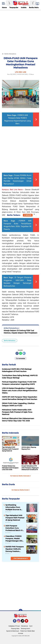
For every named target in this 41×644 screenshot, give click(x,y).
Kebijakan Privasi (14, 626)
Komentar (20, 358)
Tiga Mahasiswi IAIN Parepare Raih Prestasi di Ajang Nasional (10, 449)
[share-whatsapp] (21, 353)
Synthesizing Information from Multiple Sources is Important (13, 507)
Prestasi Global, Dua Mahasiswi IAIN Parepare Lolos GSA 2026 (10, 468)
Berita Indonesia (10, 433)
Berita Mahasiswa (10, 341)
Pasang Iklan (15, 629)
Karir (31, 626)
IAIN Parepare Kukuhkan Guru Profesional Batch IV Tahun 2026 (14, 528)
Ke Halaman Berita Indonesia (20, 476)
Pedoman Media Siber (28, 631)
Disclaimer (24, 626)
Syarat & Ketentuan (13, 631)
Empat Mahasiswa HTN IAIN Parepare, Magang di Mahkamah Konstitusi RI (30, 468)
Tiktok (23, 622)
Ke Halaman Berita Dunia (21, 490)
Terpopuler (14, 7)
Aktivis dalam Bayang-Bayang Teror (29, 448)
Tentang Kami (25, 629)
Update (28, 215)
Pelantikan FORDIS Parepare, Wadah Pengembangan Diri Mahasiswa (14, 539)
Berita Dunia (8, 484)
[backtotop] (21, 611)
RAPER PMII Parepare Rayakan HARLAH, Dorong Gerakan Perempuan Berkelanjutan (15, 549)
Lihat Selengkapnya (20, 558)
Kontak (21, 633)
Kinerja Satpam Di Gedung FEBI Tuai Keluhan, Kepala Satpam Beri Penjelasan (20, 332)
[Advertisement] (20, 30)
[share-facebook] (17, 353)
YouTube (28, 622)
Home (4, 7)
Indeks (24, 7)
